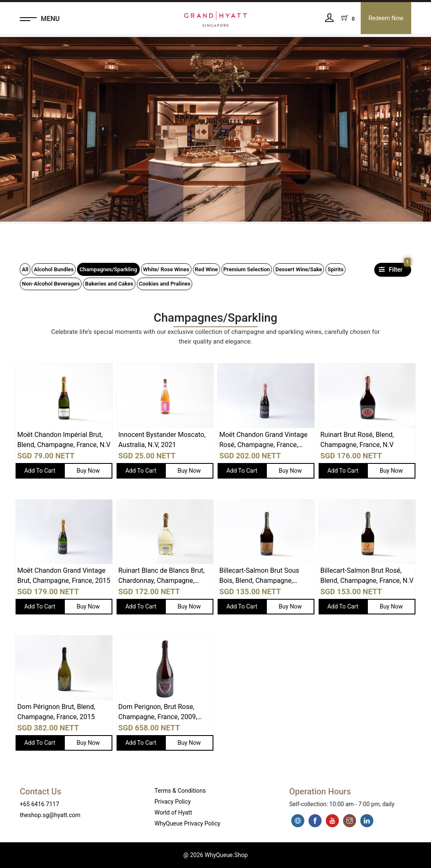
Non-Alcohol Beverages (51, 284)
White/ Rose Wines (166, 269)
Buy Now (88, 471)
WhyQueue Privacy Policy (187, 823)
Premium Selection (247, 269)
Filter (394, 268)
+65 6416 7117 (40, 804)
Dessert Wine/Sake (299, 269)
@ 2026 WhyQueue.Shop (215, 855)
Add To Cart (40, 471)
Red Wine (206, 269)
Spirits (335, 269)
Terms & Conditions (180, 791)
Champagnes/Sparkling (108, 269)
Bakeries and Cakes (109, 284)
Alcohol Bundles (54, 269)
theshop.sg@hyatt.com (50, 815)
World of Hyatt (173, 812)
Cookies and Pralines (165, 284)
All (25, 269)
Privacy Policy (173, 802)
